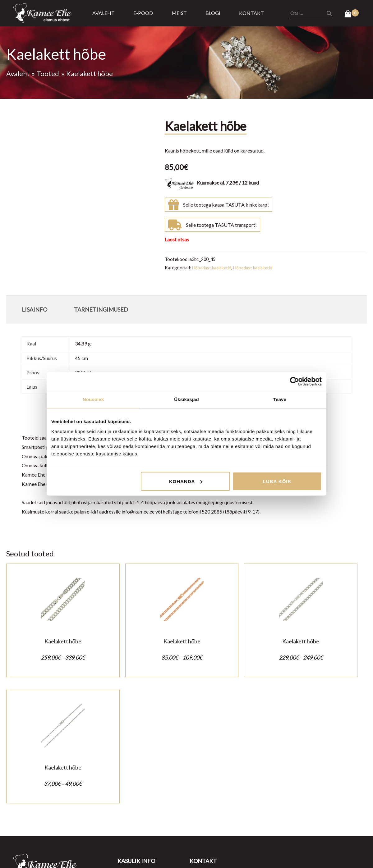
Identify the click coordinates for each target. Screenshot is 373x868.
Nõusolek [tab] (93, 399)
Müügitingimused (136, 753)
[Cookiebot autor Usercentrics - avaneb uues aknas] (295, 381)
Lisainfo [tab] (35, 309)
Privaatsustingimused (140, 763)
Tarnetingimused (135, 781)
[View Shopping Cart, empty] (351, 14)
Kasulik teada (132, 799)
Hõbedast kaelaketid (212, 268)
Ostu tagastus (132, 772)
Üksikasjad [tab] (186, 399)
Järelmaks (128, 790)
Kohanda (186, 481)
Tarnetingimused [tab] (101, 309)
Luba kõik (277, 481)
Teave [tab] (280, 399)
